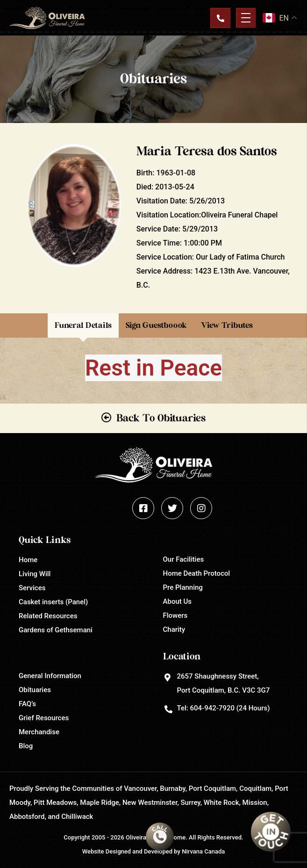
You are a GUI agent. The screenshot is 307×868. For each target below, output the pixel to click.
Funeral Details (83, 325)
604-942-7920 (212, 708)
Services (32, 588)
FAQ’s (27, 704)
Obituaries (35, 690)
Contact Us (220, 18)
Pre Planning (183, 587)
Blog (26, 746)
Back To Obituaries (161, 418)
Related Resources (48, 616)
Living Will (35, 574)
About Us (178, 601)
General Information (50, 676)
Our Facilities (184, 559)
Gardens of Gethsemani (56, 630)
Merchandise (39, 732)
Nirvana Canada (203, 851)
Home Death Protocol (197, 573)
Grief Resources (44, 718)
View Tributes (227, 325)
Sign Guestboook (156, 325)
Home (28, 560)
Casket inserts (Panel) (53, 602)
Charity (174, 629)
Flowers (175, 615)
